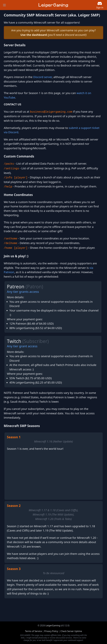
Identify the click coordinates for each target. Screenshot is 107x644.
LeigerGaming (53, 625)
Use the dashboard (34, 35)
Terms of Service (34, 631)
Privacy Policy (51, 631)
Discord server (43, 77)
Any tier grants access (23, 292)
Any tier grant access (22, 346)
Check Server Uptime (71, 631)
